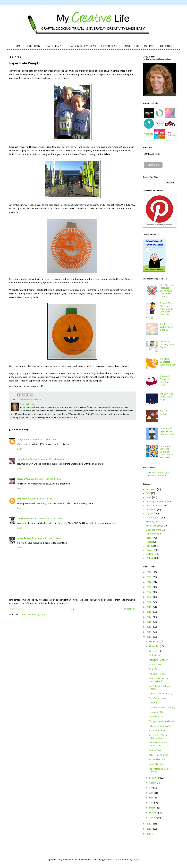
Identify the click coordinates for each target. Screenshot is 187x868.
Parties (149, 538)
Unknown (22, 499)
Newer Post (16, 609)
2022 (149, 592)
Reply (20, 449)
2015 (149, 627)
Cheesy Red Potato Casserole (158, 744)
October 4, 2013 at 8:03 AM (51, 459)
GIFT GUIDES (166, 46)
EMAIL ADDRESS (152, 154)
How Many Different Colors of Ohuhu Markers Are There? (167, 452)
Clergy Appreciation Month (162, 721)
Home (73, 609)
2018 (149, 612)
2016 (149, 622)
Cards (149, 497)
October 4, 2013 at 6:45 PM (41, 499)
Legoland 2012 (156, 712)
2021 (149, 597)
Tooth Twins (155, 669)
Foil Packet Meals (157, 731)
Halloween (36, 400)
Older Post (129, 609)
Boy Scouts (151, 490)
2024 (149, 582)
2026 (149, 572)
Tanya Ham (23, 440)
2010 (149, 834)
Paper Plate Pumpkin (159, 755)
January (153, 818)
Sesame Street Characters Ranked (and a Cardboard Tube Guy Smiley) (160, 310)
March (153, 808)
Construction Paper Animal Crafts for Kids (167, 432)
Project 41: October (158, 660)
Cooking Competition (156, 502)
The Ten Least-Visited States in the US (167, 327)
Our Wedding (152, 534)
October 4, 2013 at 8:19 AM (48, 479)
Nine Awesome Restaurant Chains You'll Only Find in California (167, 291)
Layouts (150, 514)
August (153, 783)
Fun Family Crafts (157, 760)
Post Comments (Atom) (33, 615)
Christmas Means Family (160, 694)
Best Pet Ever (155, 750)
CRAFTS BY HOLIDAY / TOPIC (82, 46)
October (154, 651)
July (151, 788)
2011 (149, 829)
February (154, 813)
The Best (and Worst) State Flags (166, 397)
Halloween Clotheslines (160, 726)
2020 (149, 602)
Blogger (136, 860)
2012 (149, 824)
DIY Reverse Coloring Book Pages (167, 345)
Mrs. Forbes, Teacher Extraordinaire (159, 737)
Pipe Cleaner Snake (158, 698)
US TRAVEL (149, 46)
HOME (18, 46)
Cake (148, 493)
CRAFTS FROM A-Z (54, 46)
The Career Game (157, 674)
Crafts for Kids (24, 400)
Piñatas (149, 542)
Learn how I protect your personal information (158, 474)
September (155, 778)
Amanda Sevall (25, 538)
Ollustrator (114, 860)
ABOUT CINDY (33, 46)
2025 (149, 577)
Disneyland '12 (156, 717)
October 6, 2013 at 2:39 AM (50, 519)
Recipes (150, 550)
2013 (149, 637)
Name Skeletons (157, 764)
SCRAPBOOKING (109, 46)
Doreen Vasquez (26, 479)
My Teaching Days (154, 526)
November (155, 646)
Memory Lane (152, 522)
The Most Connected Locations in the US (167, 363)
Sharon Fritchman (27, 519)
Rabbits (149, 546)
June (152, 793)
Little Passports (153, 518)
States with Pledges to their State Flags (165, 381)
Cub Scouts (151, 510)
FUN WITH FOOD (131, 46)
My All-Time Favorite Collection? (159, 680)
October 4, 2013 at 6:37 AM (43, 440)
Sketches (150, 554)
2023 (149, 587)
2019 (149, 607)
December (155, 641)
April (152, 803)
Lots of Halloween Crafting (162, 708)
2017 (149, 617)
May (152, 798)
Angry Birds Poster (165, 413)
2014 (149, 632)
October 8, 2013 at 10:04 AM (48, 538)
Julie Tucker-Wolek (27, 459)
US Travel (150, 558)
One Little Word (154, 530)
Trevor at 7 (154, 703)
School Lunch (155, 665)
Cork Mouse (155, 655)
